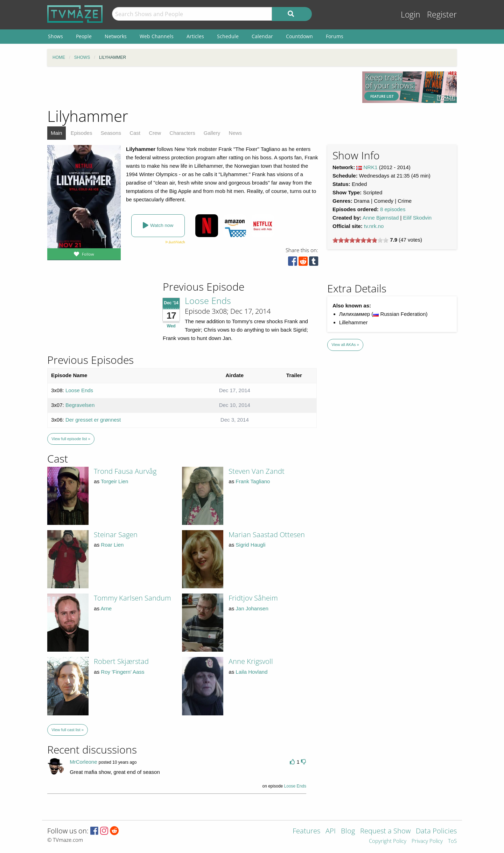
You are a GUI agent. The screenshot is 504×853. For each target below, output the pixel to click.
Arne (106, 608)
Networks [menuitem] (116, 36)
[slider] (360, 240)
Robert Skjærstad (121, 661)
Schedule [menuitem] (228, 36)
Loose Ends (208, 300)
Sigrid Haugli (250, 545)
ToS (452, 841)
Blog (348, 831)
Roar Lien (112, 545)
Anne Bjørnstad (381, 218)
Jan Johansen (252, 608)
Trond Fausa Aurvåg (125, 471)
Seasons (111, 133)
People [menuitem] (84, 36)
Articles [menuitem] (195, 36)
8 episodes (393, 209)
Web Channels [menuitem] (157, 36)
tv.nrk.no (374, 226)
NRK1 (371, 167)
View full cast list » (68, 730)
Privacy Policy (427, 841)
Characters (182, 133)
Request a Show (385, 831)
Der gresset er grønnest (93, 420)
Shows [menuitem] (55, 36)
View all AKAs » (345, 345)
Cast (135, 133)
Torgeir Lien (114, 481)
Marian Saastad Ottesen (267, 535)
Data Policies (436, 831)
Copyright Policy (388, 841)
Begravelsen (80, 405)
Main (57, 133)
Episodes (82, 133)
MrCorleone (83, 762)
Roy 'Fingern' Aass (122, 672)
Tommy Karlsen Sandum (132, 598)
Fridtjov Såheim (253, 598)
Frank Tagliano (253, 481)
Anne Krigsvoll (251, 661)
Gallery (212, 133)
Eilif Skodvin (418, 218)
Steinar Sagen (116, 535)
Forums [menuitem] (335, 36)
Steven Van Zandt (257, 471)
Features (306, 831)
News (236, 133)
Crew (155, 133)
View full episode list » (71, 439)
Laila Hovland (251, 672)
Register (442, 15)
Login (411, 15)
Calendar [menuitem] (262, 36)
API (331, 831)
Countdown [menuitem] (299, 36)
